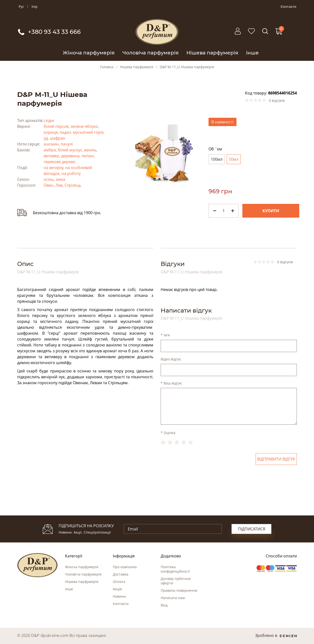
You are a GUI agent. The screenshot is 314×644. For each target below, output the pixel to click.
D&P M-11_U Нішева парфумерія (187, 67)
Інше (252, 53)
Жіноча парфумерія (89, 53)
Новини (119, 596)
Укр (34, 7)
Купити (271, 211)
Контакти (288, 7)
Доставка (121, 574)
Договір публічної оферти (176, 581)
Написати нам (173, 598)
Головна (107, 67)
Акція (117, 589)
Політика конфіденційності (175, 569)
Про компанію (125, 567)
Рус (21, 7)
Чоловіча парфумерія (150, 53)
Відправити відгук (276, 459)
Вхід (164, 605)
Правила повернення (179, 590)
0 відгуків (277, 101)
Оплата (119, 582)
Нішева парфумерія (212, 53)
